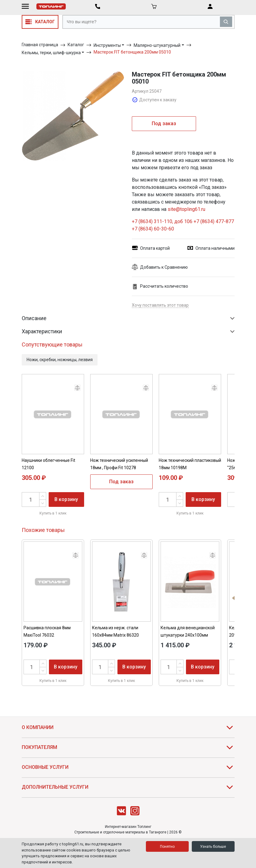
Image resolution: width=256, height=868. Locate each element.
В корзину (66, 499)
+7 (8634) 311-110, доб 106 (163, 221)
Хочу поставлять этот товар (160, 305)
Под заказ (164, 123)
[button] (183, 267)
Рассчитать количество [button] (160, 286)
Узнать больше (213, 847)
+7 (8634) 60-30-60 (153, 229)
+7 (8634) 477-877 (214, 221)
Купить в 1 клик (53, 513)
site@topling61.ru (186, 209)
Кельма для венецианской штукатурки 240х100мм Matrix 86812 (188, 635)
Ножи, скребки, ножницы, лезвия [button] (60, 360)
